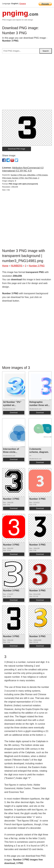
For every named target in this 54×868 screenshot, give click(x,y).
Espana (23, 4)
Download (14, 413)
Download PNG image (17, 149)
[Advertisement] (27, 83)
